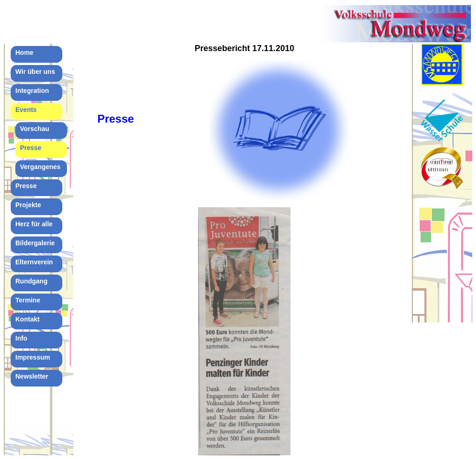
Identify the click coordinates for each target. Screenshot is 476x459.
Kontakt (27, 319)
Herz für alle (34, 224)
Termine (28, 300)
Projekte (28, 205)
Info (21, 338)
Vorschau (35, 129)
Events (26, 110)
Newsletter (32, 376)
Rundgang (31, 281)
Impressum (33, 357)
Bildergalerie (35, 243)
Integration (32, 91)
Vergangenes (40, 167)
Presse (31, 148)
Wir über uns (35, 72)
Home (24, 52)
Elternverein (34, 262)
